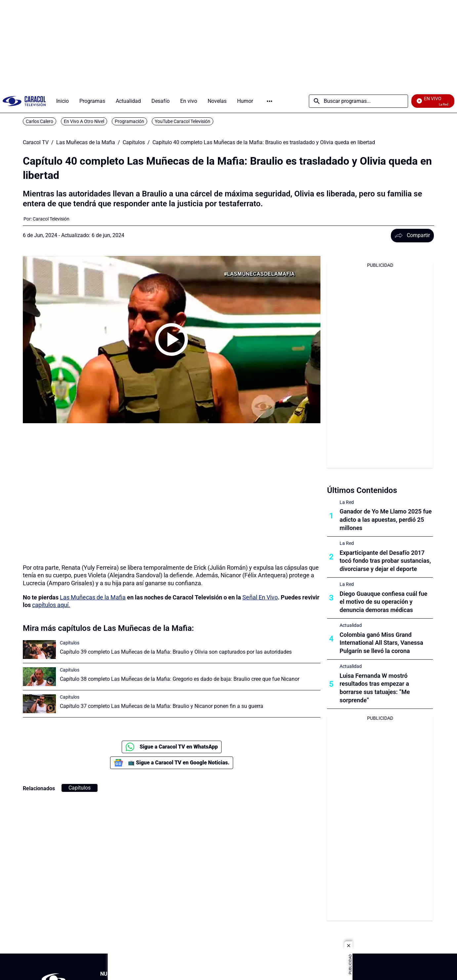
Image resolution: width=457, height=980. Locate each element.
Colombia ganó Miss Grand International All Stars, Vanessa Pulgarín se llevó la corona (381, 643)
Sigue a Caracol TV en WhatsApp (172, 747)
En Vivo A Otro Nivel (84, 121)
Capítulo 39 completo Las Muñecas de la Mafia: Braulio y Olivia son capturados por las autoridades (176, 652)
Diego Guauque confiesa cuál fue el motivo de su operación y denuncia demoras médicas (383, 602)
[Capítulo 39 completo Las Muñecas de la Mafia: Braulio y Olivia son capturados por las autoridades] (39, 650)
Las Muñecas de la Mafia (86, 143)
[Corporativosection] (354, 974)
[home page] (24, 101)
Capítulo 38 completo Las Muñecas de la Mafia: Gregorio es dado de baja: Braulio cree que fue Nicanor (180, 679)
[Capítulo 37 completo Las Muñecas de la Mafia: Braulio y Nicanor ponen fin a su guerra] (39, 704)
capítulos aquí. (51, 605)
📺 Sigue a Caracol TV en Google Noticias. (172, 763)
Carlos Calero (40, 121)
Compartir (412, 235)
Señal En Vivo (260, 597)
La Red (347, 502)
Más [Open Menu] (270, 101)
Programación (129, 121)
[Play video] (172, 340)
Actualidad (351, 625)
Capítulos (134, 143)
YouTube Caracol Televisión (183, 121)
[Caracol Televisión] (51, 219)
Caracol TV (36, 143)
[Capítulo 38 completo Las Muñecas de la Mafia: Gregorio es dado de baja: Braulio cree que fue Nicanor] (39, 677)
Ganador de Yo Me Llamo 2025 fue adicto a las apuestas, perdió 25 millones (386, 520)
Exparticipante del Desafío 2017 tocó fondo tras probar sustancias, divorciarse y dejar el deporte (385, 561)
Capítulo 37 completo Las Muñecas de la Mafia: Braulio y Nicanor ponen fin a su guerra (162, 706)
